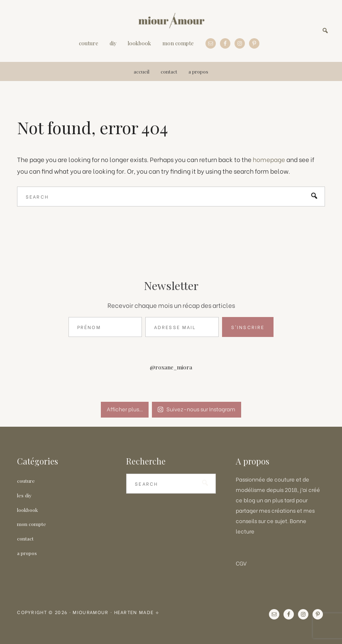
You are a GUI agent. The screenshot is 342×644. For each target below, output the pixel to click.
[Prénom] (105, 327)
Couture (26, 481)
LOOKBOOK (27, 510)
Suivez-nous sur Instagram (196, 409)
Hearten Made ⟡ (137, 612)
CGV (241, 563)
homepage (269, 159)
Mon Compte (32, 524)
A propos (27, 553)
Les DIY (24, 495)
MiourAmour (171, 21)
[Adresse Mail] (182, 327)
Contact (25, 538)
